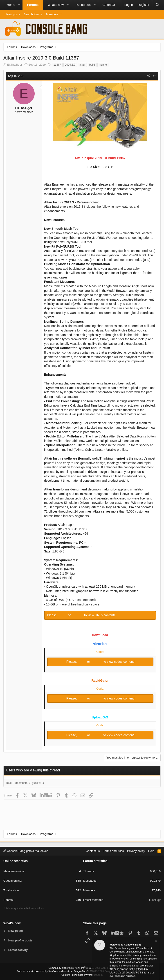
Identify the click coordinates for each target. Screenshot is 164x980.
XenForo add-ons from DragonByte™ (69, 971)
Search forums (33, 14)
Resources (83, 5)
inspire (103, 65)
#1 (154, 76)
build (92, 65)
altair (82, 65)
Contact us (93, 851)
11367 (57, 65)
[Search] (157, 5)
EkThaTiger (15, 65)
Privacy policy (136, 851)
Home (11, 5)
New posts (13, 14)
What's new (56, 5)
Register (78, 615)
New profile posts (20, 940)
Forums (33, 5)
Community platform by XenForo (82, 968)
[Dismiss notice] (156, 942)
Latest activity (18, 950)
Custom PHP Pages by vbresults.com (82, 975)
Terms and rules (113, 851)
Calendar (109, 5)
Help (151, 851)
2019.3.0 (70, 65)
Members (52, 14)
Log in (63, 615)
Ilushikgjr (155, 900)
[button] (19, 5)
